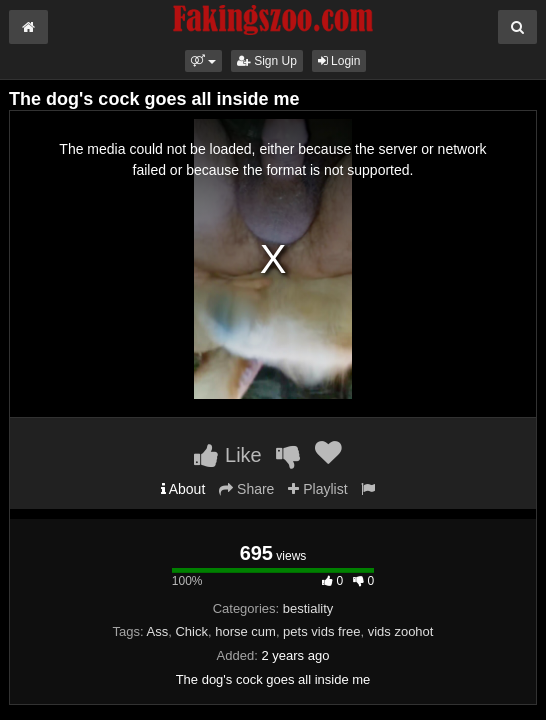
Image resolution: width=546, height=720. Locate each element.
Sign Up (267, 61)
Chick (191, 631)
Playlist (317, 489)
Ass (158, 631)
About (183, 489)
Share (246, 489)
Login (339, 61)
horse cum (245, 631)
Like (227, 455)
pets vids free (321, 631)
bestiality (308, 608)
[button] (203, 61)
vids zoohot (401, 631)
